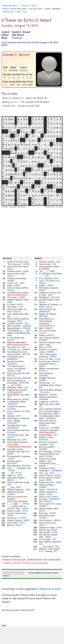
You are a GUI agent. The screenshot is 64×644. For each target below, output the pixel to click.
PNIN (10, 302)
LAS (21, 307)
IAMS (48, 345)
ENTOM (57, 452)
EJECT (19, 525)
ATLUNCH (45, 392)
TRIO (22, 283)
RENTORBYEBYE (47, 433)
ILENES (49, 456)
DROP (54, 530)
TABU (28, 490)
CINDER (43, 449)
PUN (19, 371)
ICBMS (22, 297)
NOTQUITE (52, 490)
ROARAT (43, 506)
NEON (20, 305)
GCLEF (11, 340)
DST (41, 544)
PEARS (11, 290)
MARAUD (27, 378)
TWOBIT (43, 487)
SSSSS (42, 333)
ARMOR (48, 328)
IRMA (10, 335)
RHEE (49, 480)
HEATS (42, 525)
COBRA (11, 494)
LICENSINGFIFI (15, 392)
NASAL (42, 302)
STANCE (11, 433)
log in (38, 573)
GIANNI (42, 380)
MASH (10, 269)
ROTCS (11, 376)
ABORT (53, 513)
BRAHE (42, 466)
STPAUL (43, 371)
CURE (18, 385)
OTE (26, 388)
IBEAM (10, 480)
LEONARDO (13, 428)
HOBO (42, 290)
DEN (49, 461)
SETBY (58, 475)
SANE (26, 271)
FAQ (19, 12)
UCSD (58, 359)
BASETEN (12, 464)
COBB (11, 471)
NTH (19, 416)
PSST (22, 523)
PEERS (57, 520)
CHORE (43, 518)
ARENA (42, 283)
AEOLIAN (55, 297)
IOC (41, 407)
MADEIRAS (13, 359)
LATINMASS (56, 471)
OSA (24, 347)
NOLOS (17, 312)
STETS (23, 518)
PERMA (50, 352)
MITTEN (26, 354)
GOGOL (26, 264)
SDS (50, 295)
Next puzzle (28, 610)
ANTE (55, 532)
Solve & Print (8, 12)
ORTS (25, 511)
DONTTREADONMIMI (17, 501)
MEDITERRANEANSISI (18, 345)
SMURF (53, 395)
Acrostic (56, 9)
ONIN (52, 271)
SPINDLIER (44, 312)
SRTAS (10, 276)
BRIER (10, 454)
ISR (9, 316)
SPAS (20, 321)
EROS (49, 307)
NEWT (27, 520)
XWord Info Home (10, 6)
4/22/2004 (13, 71)
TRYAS (26, 504)
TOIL (26, 324)
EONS (55, 497)
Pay (25, 12)
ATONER (55, 428)
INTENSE (43, 376)
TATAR (10, 516)
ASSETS (54, 402)
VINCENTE (12, 404)
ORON (25, 509)
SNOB (59, 482)
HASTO (49, 501)
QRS (20, 475)
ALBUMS (11, 409)
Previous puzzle (10, 610)
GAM (58, 262)
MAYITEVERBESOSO (17, 295)
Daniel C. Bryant (16, 55)
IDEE (18, 487)
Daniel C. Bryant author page (14, 9)
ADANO (11, 281)
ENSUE (50, 335)
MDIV (57, 414)
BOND (26, 399)
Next (33, 6)
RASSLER (12, 423)
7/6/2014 (23, 71)
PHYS (18, 473)
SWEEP (26, 350)
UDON (59, 528)
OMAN (53, 357)
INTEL (10, 414)
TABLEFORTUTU (47, 326)
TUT (9, 397)
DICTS (42, 511)
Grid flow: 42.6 (9, 106)
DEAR (17, 286)
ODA (54, 264)
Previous (25, 6)
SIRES (50, 286)
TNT (54, 539)
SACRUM (43, 399)
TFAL (52, 445)
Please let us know (50, 589)
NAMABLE (12, 364)
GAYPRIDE (44, 269)
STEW (49, 347)
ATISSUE (26, 328)
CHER (49, 494)
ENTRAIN (43, 440)
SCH (52, 473)
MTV (57, 278)
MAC (58, 547)
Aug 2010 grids (36, 9)
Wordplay (17, 38)
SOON (11, 459)
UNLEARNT (24, 383)
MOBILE (43, 426)
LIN (55, 435)
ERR (24, 440)
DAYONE (26, 466)
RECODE (43, 316)
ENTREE (43, 340)
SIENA (42, 366)
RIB (41, 388)
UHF (9, 485)
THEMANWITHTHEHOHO (19, 447)
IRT (56, 551)
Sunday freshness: (26, 106)
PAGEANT (51, 418)
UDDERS (27, 326)
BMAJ (48, 537)
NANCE (11, 437)
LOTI (46, 276)
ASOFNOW (54, 499)
